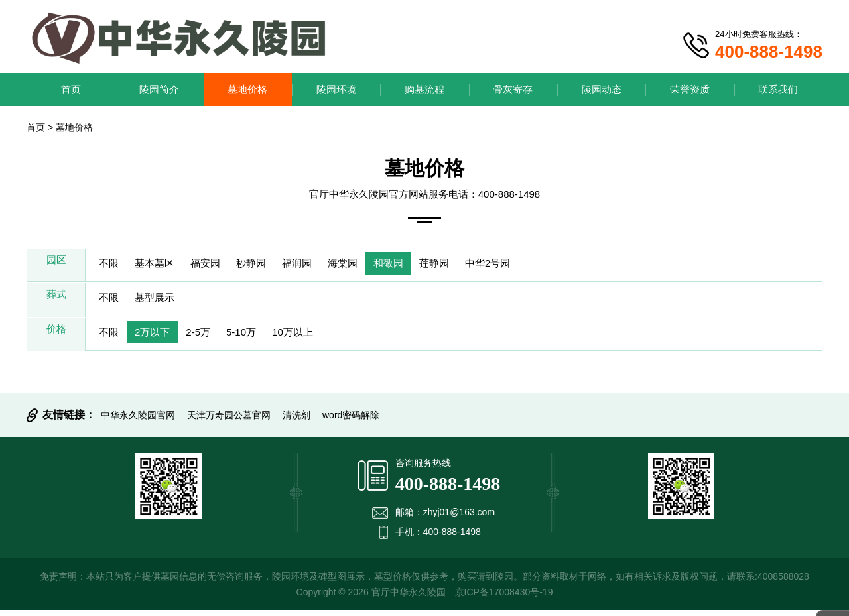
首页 (71, 89)
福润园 (324, 265)
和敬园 (427, 265)
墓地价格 (247, 89)
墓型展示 (163, 301)
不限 (111, 265)
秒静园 (272, 265)
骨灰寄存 (513, 89)
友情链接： (69, 421)
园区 (56, 265)
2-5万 (213, 338)
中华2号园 (539, 265)
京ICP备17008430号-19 (504, 598)
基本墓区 (163, 265)
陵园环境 (336, 89)
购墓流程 (424, 89)
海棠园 (375, 265)
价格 (56, 338)
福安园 (220, 265)
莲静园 (479, 265)
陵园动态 (602, 89)
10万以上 (319, 338)
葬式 (56, 301)
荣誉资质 (690, 89)
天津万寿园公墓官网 (229, 421)
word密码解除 (351, 421)
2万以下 (161, 338)
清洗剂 (296, 421)
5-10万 (261, 338)
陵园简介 (159, 89)
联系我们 (778, 89)
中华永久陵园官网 (138, 421)
